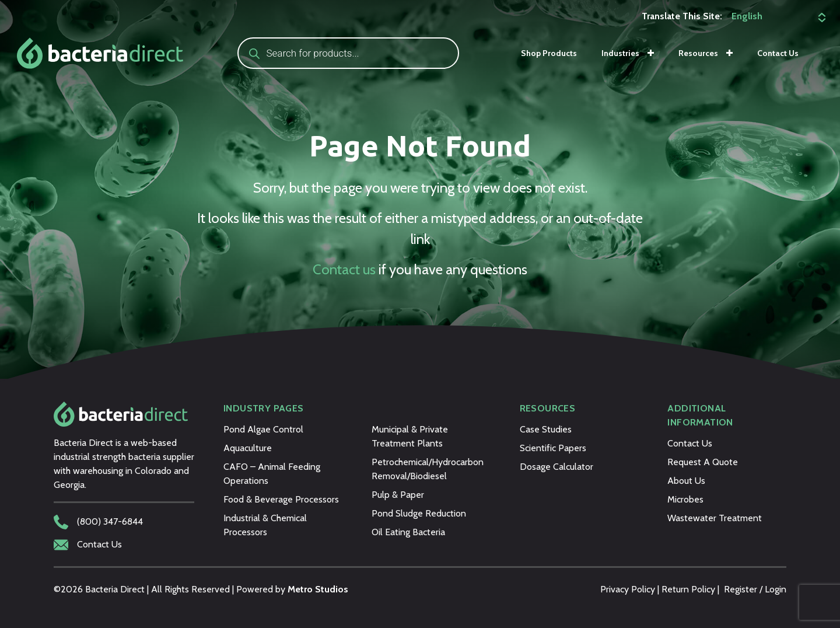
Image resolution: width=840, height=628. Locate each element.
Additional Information (700, 415)
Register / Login (755, 589)
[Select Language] (777, 16)
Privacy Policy (628, 589)
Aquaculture (248, 448)
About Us (686, 481)
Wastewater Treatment (715, 518)
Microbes (685, 499)
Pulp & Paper (398, 495)
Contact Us (778, 53)
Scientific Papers (553, 448)
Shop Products (549, 53)
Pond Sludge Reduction (419, 513)
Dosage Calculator (556, 467)
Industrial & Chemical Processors (265, 525)
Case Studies (546, 429)
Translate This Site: (682, 16)
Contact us (344, 269)
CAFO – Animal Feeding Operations (272, 474)
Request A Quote (703, 462)
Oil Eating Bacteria (408, 532)
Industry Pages (264, 408)
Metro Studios (318, 589)
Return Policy (688, 589)
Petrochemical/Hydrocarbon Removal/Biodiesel (428, 469)
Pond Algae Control (263, 429)
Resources (698, 53)
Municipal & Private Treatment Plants (410, 436)
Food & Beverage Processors (281, 499)
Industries (620, 53)
